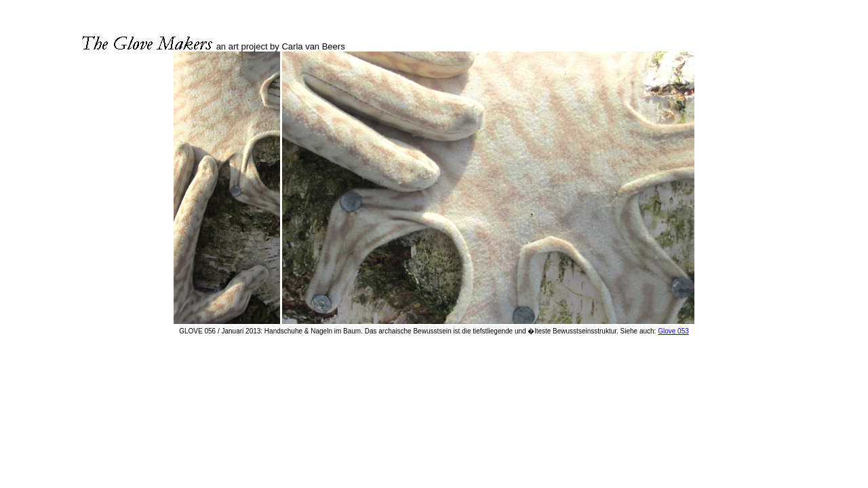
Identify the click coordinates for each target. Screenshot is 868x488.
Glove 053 (673, 331)
